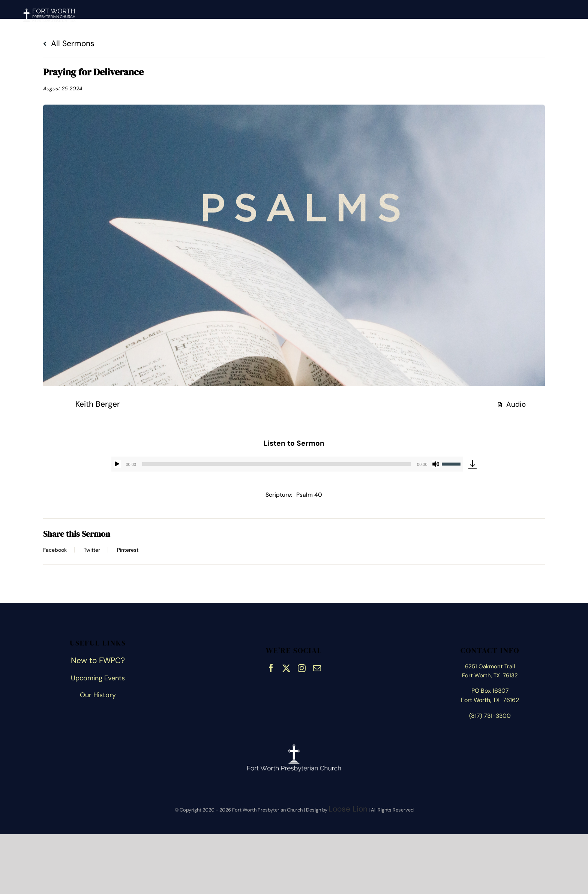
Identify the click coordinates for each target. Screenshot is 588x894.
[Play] (117, 464)
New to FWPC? (98, 660)
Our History (98, 695)
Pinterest (128, 550)
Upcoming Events (98, 678)
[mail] (317, 667)
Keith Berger (98, 404)
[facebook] (271, 667)
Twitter (92, 550)
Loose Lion (348, 809)
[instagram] (302, 667)
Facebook (55, 550)
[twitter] (286, 667)
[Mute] (436, 464)
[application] (287, 464)
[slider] (277, 464)
